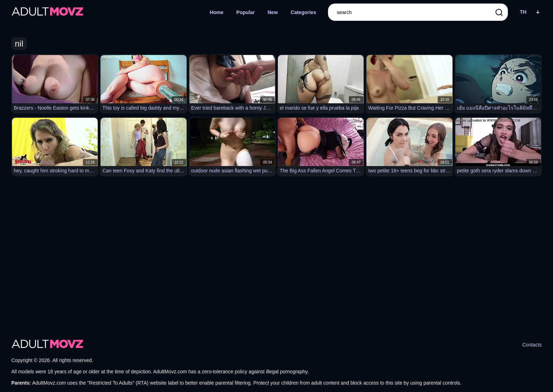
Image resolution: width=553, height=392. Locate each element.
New (273, 12)
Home (217, 12)
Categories (303, 12)
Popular (245, 12)
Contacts (532, 345)
